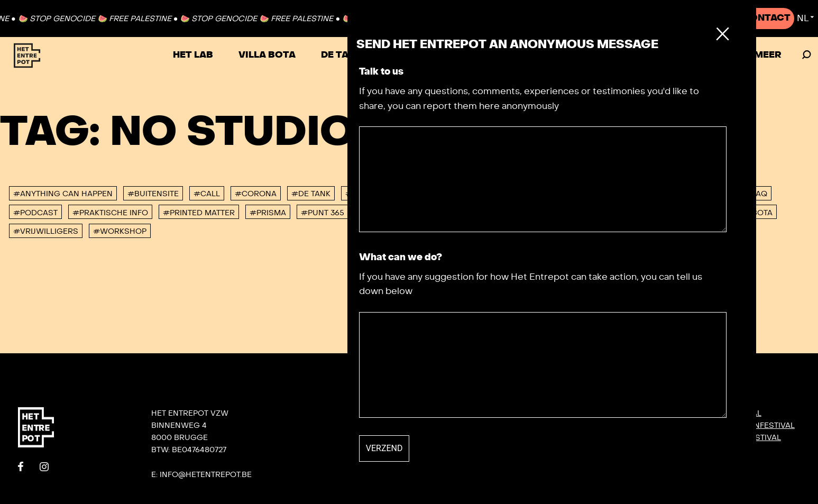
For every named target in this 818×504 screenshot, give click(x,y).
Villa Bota (267, 55)
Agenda (623, 55)
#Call (207, 194)
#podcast (35, 213)
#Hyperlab (466, 194)
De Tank (341, 55)
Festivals (552, 55)
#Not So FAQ (740, 194)
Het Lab (193, 55)
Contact (766, 18)
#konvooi (676, 194)
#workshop (120, 231)
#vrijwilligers (46, 231)
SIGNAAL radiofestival (733, 437)
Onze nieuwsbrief (590, 413)
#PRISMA (268, 213)
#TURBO (592, 213)
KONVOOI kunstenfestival (740, 425)
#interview (530, 194)
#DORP (360, 194)
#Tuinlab (540, 213)
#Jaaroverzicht (604, 194)
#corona (256, 194)
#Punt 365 (323, 213)
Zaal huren (698, 55)
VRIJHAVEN (474, 55)
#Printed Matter (199, 213)
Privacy (568, 487)
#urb (636, 213)
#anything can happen (63, 194)
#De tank (311, 194)
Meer (768, 55)
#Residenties (388, 213)
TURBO (405, 55)
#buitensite (153, 194)
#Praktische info (110, 213)
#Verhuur (684, 213)
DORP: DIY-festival (723, 413)
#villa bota (747, 213)
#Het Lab (408, 194)
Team (562, 437)
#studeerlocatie (468, 213)
